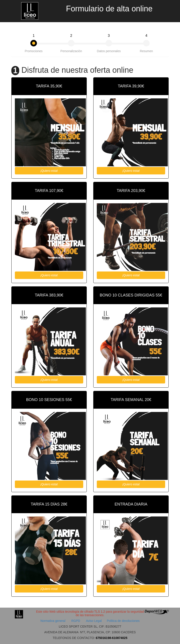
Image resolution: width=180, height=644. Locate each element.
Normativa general (53, 621)
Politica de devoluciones (123, 621)
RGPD (76, 621)
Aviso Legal (94, 621)
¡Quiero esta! (49, 171)
